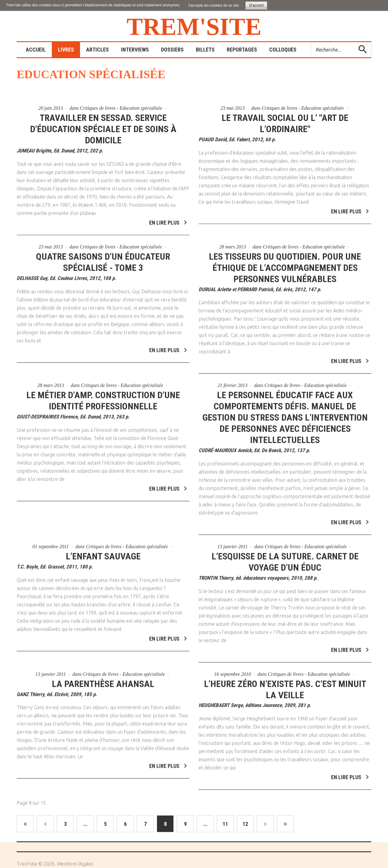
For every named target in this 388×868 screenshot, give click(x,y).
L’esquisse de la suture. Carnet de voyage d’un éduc (285, 559)
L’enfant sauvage (103, 553)
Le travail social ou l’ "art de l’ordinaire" (285, 123)
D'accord (256, 5)
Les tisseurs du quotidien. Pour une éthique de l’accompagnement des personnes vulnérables (285, 265)
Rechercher (311, 42)
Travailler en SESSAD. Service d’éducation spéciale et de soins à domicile (103, 129)
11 (225, 824)
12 (245, 824)
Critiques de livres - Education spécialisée (121, 108)
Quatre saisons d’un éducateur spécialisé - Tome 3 (103, 259)
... (85, 824)
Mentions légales (75, 864)
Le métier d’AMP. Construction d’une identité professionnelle (103, 398)
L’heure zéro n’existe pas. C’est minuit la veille (285, 686)
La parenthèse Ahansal (103, 681)
